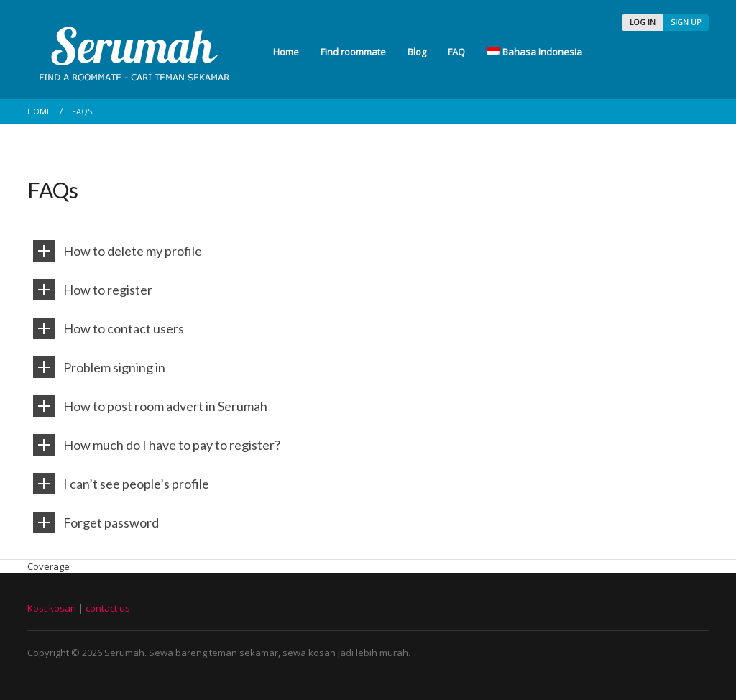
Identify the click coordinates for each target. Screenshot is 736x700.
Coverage (49, 566)
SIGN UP (686, 22)
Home (286, 52)
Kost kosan (52, 608)
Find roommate (353, 52)
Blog (417, 52)
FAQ (456, 52)
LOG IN (643, 22)
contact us (108, 608)
